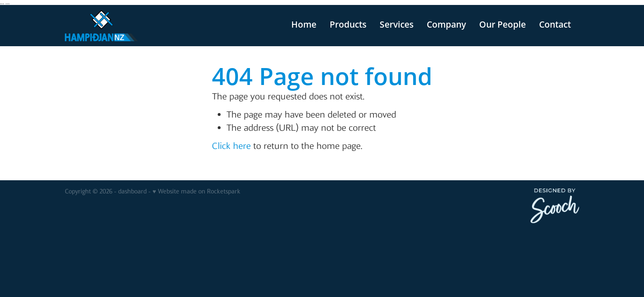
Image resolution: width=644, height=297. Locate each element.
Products (348, 24)
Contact (555, 24)
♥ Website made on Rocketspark (196, 192)
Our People (503, 24)
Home (304, 24)
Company (446, 24)
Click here (231, 146)
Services (397, 24)
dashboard (132, 192)
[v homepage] (116, 26)
